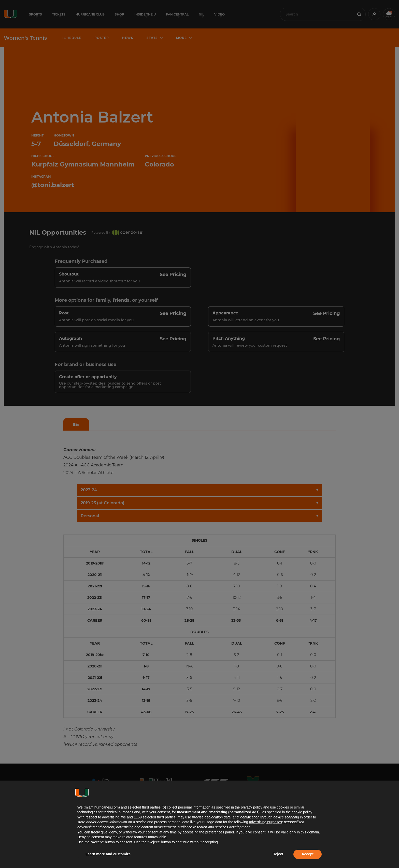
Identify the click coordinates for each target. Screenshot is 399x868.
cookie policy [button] (302, 812)
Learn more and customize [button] (108, 854)
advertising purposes (266, 822)
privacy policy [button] (251, 807)
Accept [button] (308, 854)
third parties (166, 817)
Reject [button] (278, 854)
